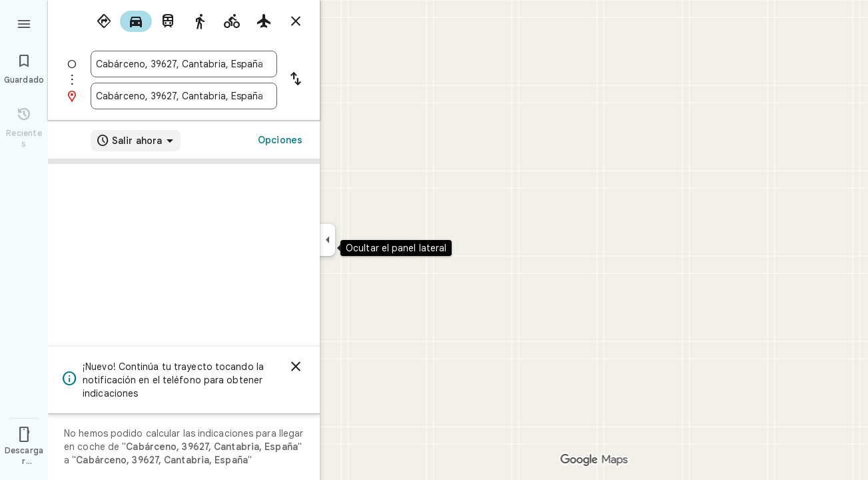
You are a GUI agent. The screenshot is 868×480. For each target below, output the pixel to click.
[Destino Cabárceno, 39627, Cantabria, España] (184, 96)
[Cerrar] (296, 367)
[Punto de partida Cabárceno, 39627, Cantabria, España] (184, 64)
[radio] (104, 21)
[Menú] (24, 23)
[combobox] (184, 64)
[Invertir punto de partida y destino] (296, 80)
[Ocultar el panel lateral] (327, 240)
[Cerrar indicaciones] (296, 21)
